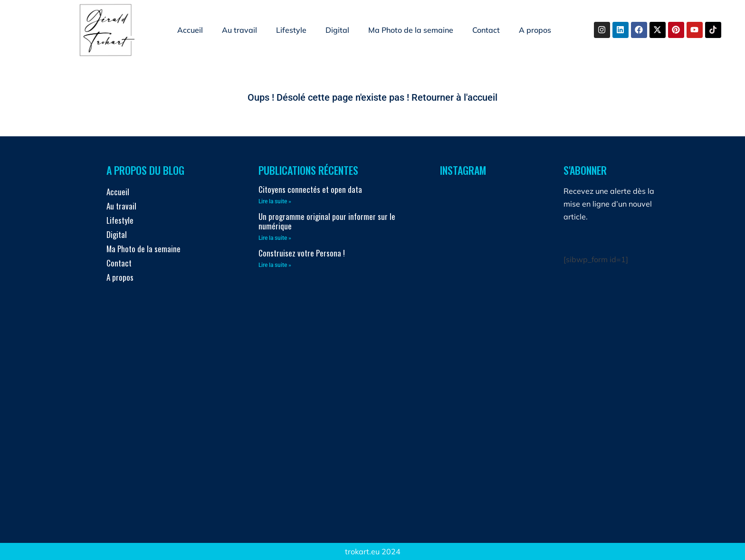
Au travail (239, 30)
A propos (535, 30)
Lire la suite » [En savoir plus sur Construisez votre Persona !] (275, 265)
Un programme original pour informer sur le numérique (327, 221)
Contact (486, 30)
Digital (337, 30)
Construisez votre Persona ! (302, 253)
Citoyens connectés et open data (310, 189)
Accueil (190, 30)
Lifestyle (291, 30)
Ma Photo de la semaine (411, 30)
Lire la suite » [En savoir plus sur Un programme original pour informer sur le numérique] (275, 238)
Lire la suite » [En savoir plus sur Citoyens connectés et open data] (275, 201)
